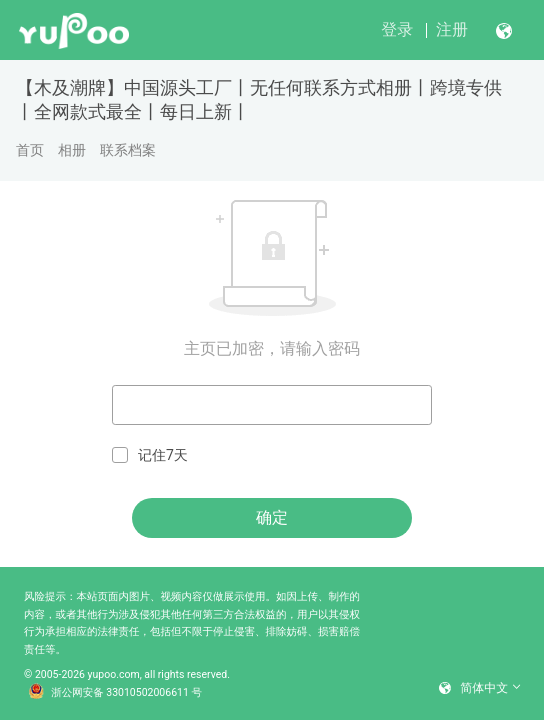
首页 (30, 150)
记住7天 (150, 455)
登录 (397, 29)
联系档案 (128, 150)
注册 (452, 29)
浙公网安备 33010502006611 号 (115, 693)
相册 (72, 150)
